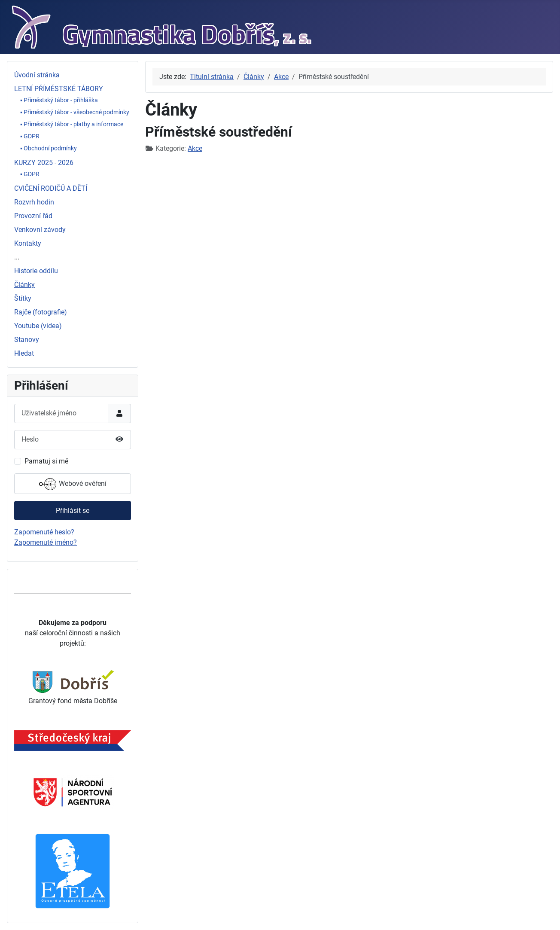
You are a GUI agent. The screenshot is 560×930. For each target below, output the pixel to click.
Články (24, 285)
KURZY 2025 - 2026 (44, 163)
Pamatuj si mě (46, 461)
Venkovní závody (40, 230)
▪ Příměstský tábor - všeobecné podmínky (75, 112)
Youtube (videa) (38, 326)
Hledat (24, 353)
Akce (195, 148)
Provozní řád (33, 216)
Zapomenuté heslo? (44, 532)
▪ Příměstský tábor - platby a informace (72, 124)
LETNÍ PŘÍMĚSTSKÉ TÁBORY (59, 89)
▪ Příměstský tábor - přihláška (59, 100)
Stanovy (27, 340)
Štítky (23, 298)
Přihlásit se (73, 511)
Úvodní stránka (37, 75)
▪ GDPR (30, 136)
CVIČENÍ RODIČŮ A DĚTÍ (51, 188)
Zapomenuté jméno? (46, 542)
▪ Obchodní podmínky (49, 148)
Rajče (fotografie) (41, 312)
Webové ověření (73, 484)
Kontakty (28, 243)
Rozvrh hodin (34, 202)
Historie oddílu (36, 271)
